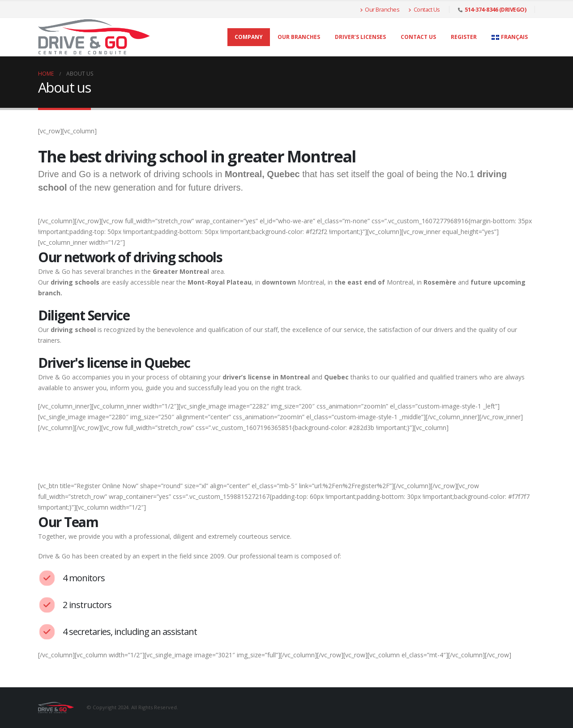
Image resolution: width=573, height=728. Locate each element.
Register (464, 37)
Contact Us (424, 9)
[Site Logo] (94, 37)
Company (249, 37)
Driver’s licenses (360, 37)
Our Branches (380, 9)
